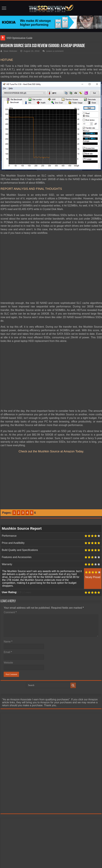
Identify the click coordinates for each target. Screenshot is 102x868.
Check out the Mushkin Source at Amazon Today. (51, 451)
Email (8, 652)
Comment (10, 612)
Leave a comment (55, 51)
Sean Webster (10, 51)
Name (8, 642)
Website (8, 663)
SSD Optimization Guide (19, 38)
